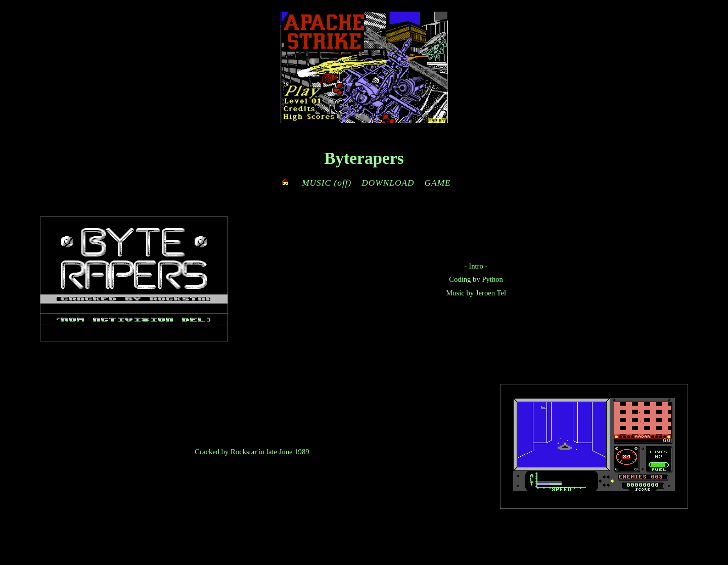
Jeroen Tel (491, 293)
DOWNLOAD (388, 183)
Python (492, 279)
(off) (343, 183)
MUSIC (316, 183)
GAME (438, 183)
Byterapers (364, 158)
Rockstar (244, 452)
